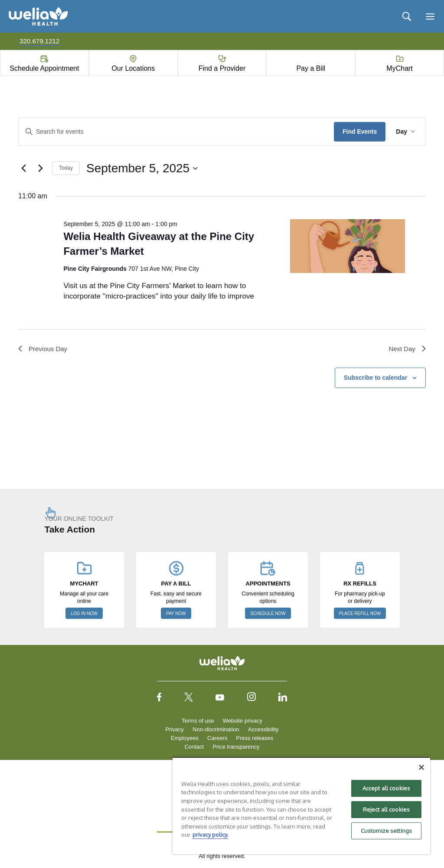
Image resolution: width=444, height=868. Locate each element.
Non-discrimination (216, 731)
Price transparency (236, 748)
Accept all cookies (386, 788)
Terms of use (198, 722)
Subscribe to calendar (375, 379)
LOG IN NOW (84, 615)
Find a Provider (222, 68)
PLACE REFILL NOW (360, 615)
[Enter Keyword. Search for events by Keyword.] (176, 132)
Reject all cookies (386, 809)
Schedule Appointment (44, 68)
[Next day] (40, 168)
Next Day (406, 349)
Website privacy (242, 722)
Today (66, 168)
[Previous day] (23, 168)
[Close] (421, 767)
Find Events (360, 132)
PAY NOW (176, 615)
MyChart (399, 68)
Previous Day (44, 349)
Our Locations (133, 68)
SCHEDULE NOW (268, 615)
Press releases (255, 739)
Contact (194, 748)
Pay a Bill (311, 68)
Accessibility (263, 731)
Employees (185, 739)
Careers (217, 739)
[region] (301, 806)
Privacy (175, 731)
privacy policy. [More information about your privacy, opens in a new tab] (210, 835)
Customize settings (386, 831)
